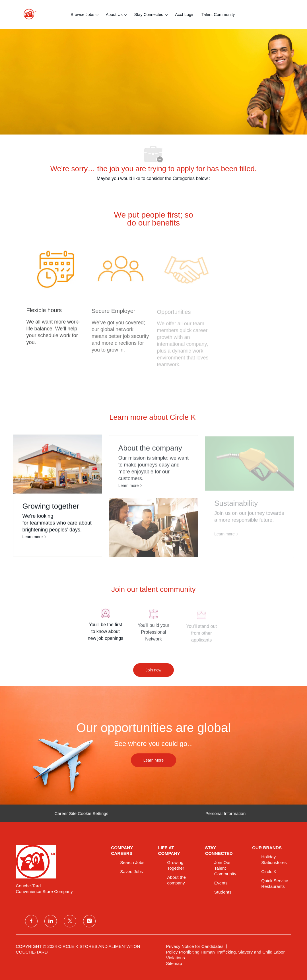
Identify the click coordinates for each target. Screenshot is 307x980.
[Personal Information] (225, 816)
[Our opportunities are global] (153, 745)
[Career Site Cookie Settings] (81, 816)
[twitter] (70, 921)
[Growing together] (58, 498)
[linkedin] (51, 921)
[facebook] (31, 921)
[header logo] (28, 14)
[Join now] (153, 670)
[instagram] (89, 921)
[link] (60, 862)
